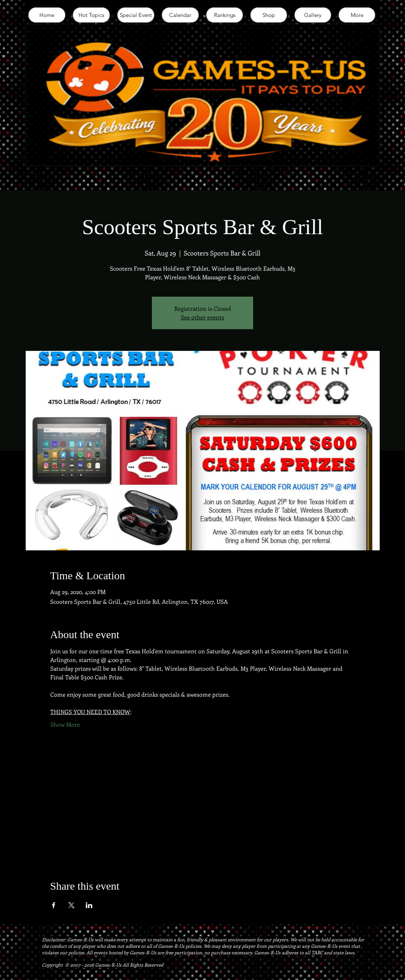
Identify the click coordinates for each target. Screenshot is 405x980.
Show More (65, 724)
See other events (202, 317)
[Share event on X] (71, 905)
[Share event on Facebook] (54, 905)
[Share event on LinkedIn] (89, 905)
